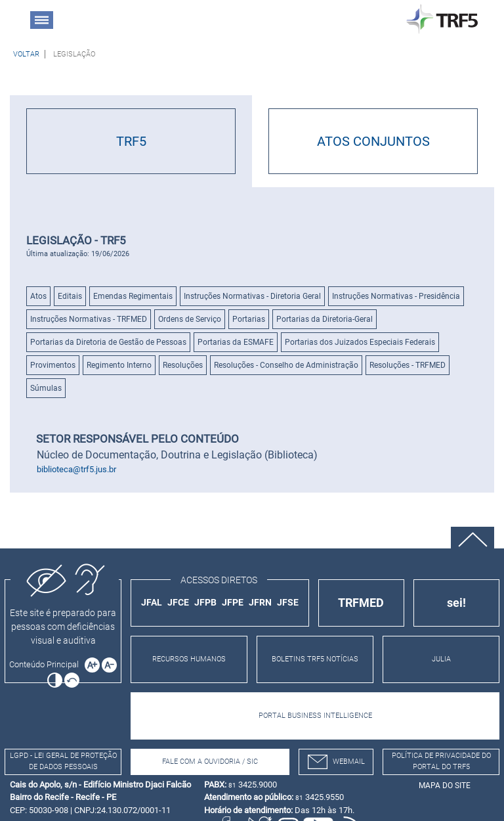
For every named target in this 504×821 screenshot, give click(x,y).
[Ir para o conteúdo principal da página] (46, 664)
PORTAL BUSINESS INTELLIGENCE (315, 716)
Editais (70, 296)
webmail (336, 762)
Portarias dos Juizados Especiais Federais (360, 342)
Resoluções (183, 365)
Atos (38, 296)
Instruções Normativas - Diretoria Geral (252, 296)
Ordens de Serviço (190, 319)
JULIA (441, 659)
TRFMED (361, 603)
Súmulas (46, 388)
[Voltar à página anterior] (26, 54)
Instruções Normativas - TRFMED (89, 319)
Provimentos (53, 365)
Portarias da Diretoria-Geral (325, 319)
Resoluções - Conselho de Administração (286, 365)
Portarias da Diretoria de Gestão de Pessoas (108, 342)
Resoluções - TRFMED (408, 365)
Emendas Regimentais (133, 296)
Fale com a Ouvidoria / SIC (210, 762)
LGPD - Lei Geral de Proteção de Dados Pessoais (63, 761)
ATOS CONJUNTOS (373, 141)
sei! (456, 603)
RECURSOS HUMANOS (189, 659)
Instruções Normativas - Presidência (396, 296)
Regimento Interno (119, 365)
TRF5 (131, 141)
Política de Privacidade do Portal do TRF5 (441, 761)
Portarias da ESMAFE (236, 342)
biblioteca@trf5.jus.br (76, 469)
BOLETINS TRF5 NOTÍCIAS (315, 659)
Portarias (249, 319)
